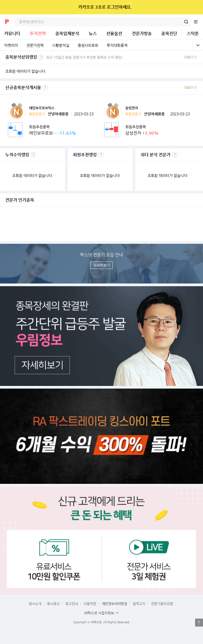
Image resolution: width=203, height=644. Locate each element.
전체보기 (198, 45)
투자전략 (38, 33)
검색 (186, 22)
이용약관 (90, 604)
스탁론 (193, 33)
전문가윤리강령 (162, 604)
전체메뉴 (198, 22)
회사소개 (35, 604)
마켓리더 (11, 45)
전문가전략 (35, 45)
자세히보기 (102, 265)
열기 (199, 623)
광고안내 (72, 604)
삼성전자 (132, 108)
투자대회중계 (117, 45)
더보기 (189, 57)
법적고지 (139, 604)
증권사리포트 (88, 45)
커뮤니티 (12, 33)
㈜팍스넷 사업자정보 (99, 613)
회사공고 (53, 604)
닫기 (195, 7)
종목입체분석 (67, 33)
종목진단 (169, 33)
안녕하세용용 (58, 114)
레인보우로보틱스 (42, 108)
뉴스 (93, 33)
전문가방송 (142, 33)
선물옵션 (114, 33)
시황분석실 (61, 45)
